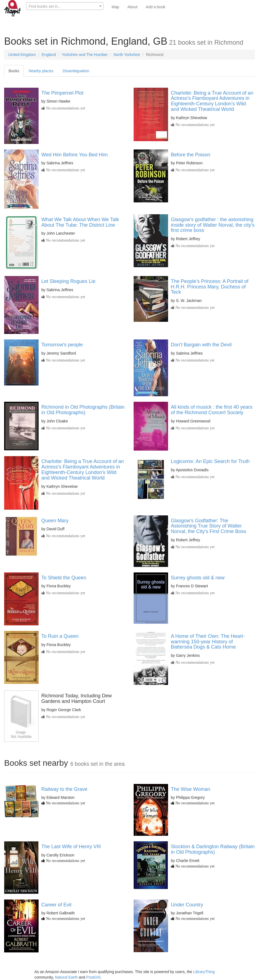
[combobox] (65, 6)
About (132, 7)
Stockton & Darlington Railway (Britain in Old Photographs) (213, 849)
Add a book (156, 7)
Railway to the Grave (64, 789)
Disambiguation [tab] (76, 71)
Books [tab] (14, 71)
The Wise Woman (191, 789)
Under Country (187, 905)
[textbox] (65, 6)
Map (115, 7)
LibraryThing (204, 972)
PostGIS (93, 977)
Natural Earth (66, 977)
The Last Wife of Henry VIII (71, 847)
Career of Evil (56, 905)
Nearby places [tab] (41, 71)
